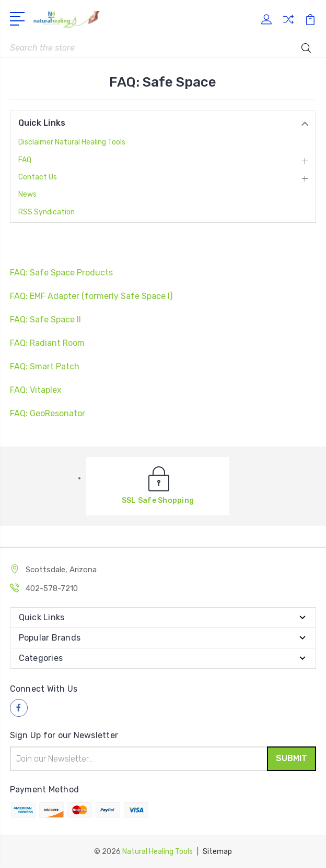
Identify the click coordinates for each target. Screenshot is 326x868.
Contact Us (38, 177)
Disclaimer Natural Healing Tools (72, 142)
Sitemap (217, 851)
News (27, 194)
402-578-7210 (52, 588)
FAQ (25, 160)
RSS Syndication (46, 212)
